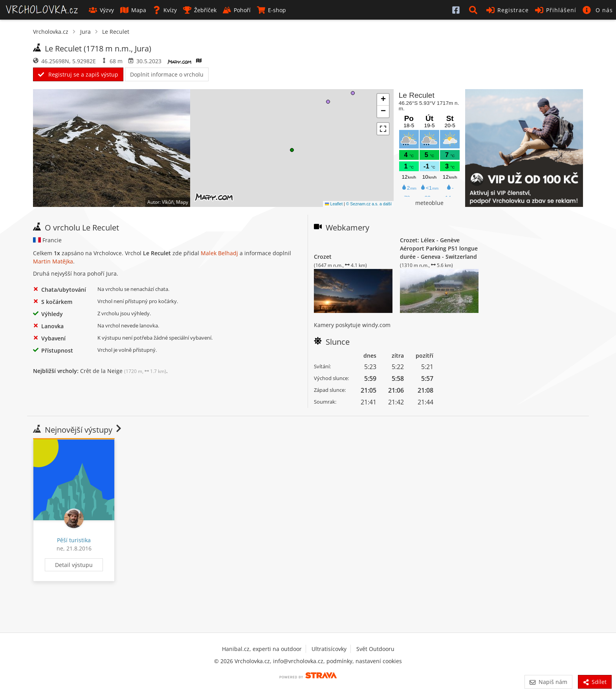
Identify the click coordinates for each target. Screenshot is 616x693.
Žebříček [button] (200, 10)
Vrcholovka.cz (51, 32)
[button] (475, 10)
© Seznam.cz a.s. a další (369, 204)
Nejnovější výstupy (78, 430)
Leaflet (334, 204)
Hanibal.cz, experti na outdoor (262, 649)
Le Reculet (116, 32)
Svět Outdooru (375, 649)
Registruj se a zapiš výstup (78, 74)
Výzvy (101, 10)
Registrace (508, 10)
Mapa (133, 10)
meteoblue (429, 203)
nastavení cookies (379, 661)
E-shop (271, 10)
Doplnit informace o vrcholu (167, 74)
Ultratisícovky (329, 649)
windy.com (376, 325)
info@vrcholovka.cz (298, 661)
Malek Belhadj (219, 253)
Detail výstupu (74, 565)
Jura (85, 32)
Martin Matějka (53, 261)
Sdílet (595, 682)
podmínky (339, 661)
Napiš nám (548, 682)
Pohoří (237, 10)
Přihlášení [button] (556, 10)
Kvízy (165, 10)
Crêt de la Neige (123, 371)
